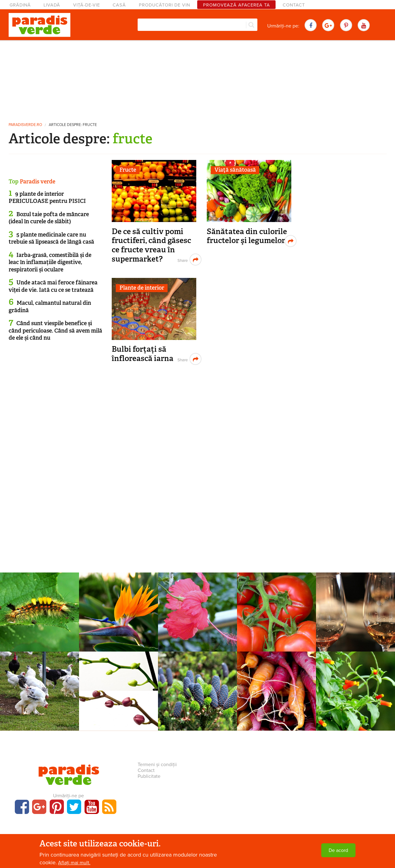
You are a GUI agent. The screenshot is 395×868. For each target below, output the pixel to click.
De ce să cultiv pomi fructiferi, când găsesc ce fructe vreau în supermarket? (151, 245)
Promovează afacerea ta (237, 5)
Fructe (128, 170)
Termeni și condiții (157, 765)
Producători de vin (164, 5)
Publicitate (149, 776)
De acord (338, 850)
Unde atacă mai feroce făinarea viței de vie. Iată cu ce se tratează (53, 286)
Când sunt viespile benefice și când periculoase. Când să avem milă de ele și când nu (55, 331)
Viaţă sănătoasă (235, 170)
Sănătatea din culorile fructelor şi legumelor (247, 236)
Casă (119, 5)
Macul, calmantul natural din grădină (50, 306)
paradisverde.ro (25, 125)
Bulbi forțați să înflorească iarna (143, 354)
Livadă (52, 5)
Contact (294, 5)
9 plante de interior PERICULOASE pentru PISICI (47, 197)
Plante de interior (142, 288)
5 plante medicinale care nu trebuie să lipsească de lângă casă (51, 238)
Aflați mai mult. (74, 863)
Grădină (20, 5)
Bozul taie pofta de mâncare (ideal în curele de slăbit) (49, 218)
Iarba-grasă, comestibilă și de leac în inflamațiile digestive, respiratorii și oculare (50, 262)
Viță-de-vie (87, 5)
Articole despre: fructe (73, 125)
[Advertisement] (197, 79)
